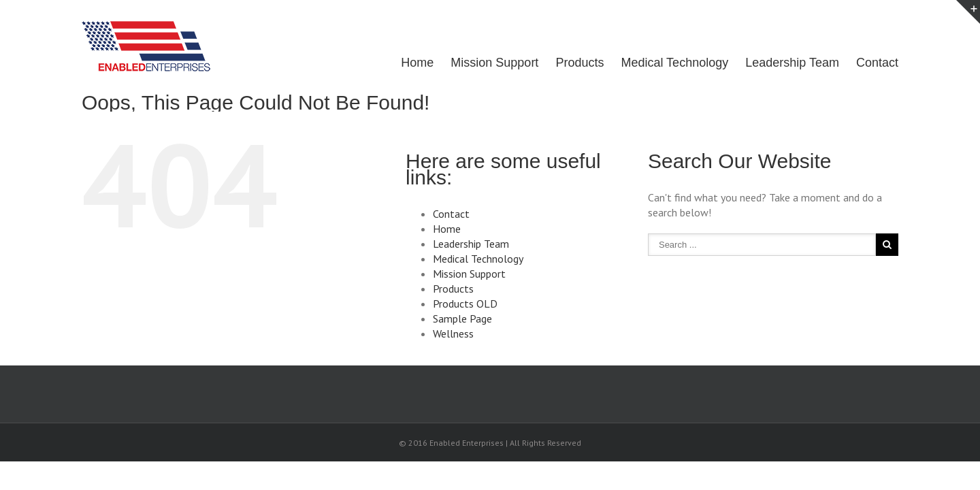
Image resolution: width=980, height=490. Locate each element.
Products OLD (465, 304)
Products (569, 63)
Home (400, 63)
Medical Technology (668, 63)
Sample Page (462, 318)
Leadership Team (789, 63)
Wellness (453, 333)
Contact (877, 63)
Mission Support (481, 63)
